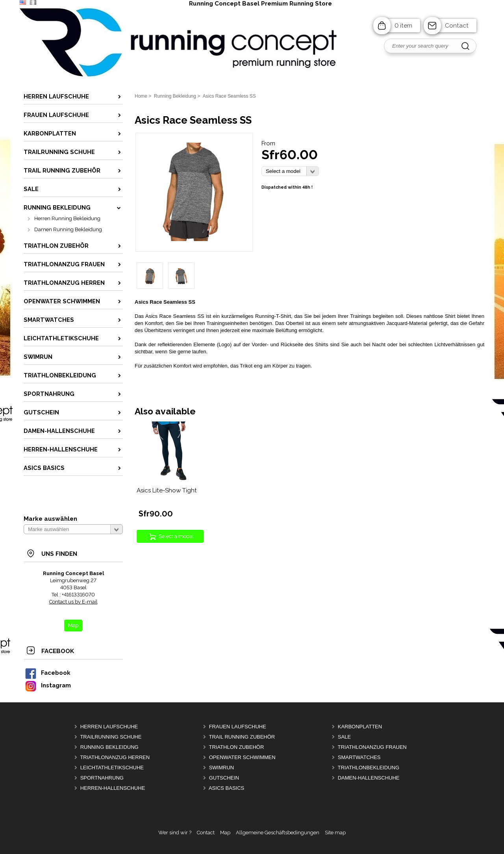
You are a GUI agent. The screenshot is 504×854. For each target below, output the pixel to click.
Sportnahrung (102, 778)
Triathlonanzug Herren (115, 757)
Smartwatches (359, 757)
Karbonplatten (360, 727)
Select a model (176, 536)
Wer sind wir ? (175, 833)
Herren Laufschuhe (109, 727)
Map (225, 833)
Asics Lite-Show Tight (167, 490)
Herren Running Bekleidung (67, 218)
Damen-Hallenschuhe (369, 778)
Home (141, 96)
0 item (403, 26)
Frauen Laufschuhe (238, 727)
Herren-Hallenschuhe (113, 788)
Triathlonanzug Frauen (372, 747)
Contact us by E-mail (73, 602)
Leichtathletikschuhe (112, 768)
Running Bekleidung (109, 747)
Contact (457, 26)
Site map (335, 833)
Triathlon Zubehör (236, 747)
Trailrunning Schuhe (111, 737)
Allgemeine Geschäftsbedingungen (278, 833)
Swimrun (222, 768)
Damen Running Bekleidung (68, 229)
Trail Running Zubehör (242, 737)
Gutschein (224, 778)
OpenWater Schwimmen (242, 757)
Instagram (48, 685)
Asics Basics (226, 788)
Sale (344, 737)
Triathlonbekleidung (368, 768)
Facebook (47, 673)
